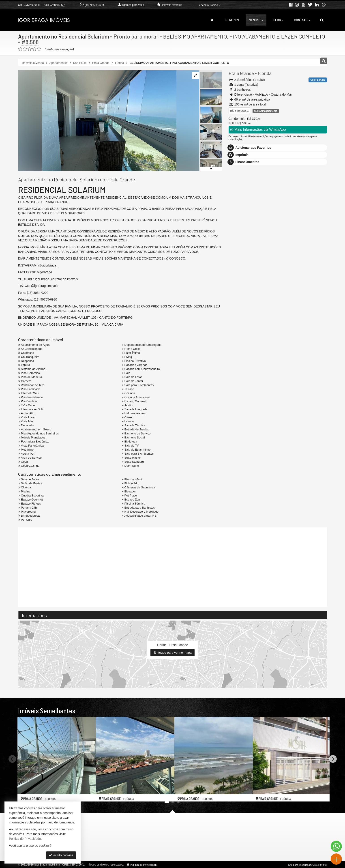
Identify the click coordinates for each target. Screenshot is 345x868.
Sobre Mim (231, 20)
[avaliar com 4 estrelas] (34, 49)
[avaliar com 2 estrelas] (25, 49)
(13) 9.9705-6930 (95, 5)
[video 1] (173, 567)
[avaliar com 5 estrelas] (39, 49)
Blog (279, 20)
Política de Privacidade (144, 865)
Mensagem (239, 234)
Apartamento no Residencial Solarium (64, 36)
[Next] (333, 759)
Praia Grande (241, 73)
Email (235, 274)
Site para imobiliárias (300, 865)
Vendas (256, 20)
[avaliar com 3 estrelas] (30, 49)
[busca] (322, 20)
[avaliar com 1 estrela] (20, 49)
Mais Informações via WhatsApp (258, 130)
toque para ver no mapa (172, 653)
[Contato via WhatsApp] (336, 846)
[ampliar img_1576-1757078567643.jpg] (97, 120)
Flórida (265, 73)
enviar (315, 306)
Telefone (237, 290)
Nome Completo (242, 259)
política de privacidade (286, 310)
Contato (302, 20)
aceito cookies (61, 855)
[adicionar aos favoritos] (88, 794)
